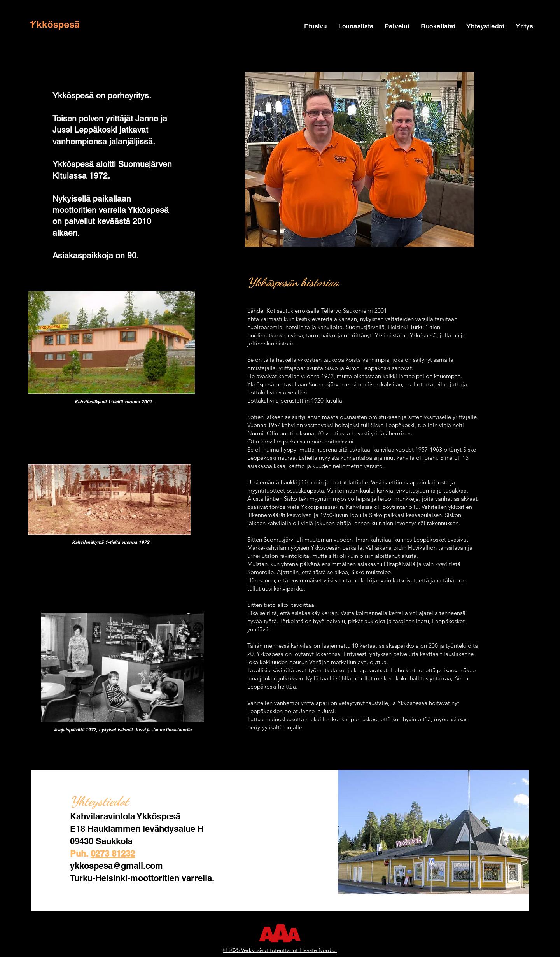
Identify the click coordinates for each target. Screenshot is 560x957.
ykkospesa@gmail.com (116, 866)
